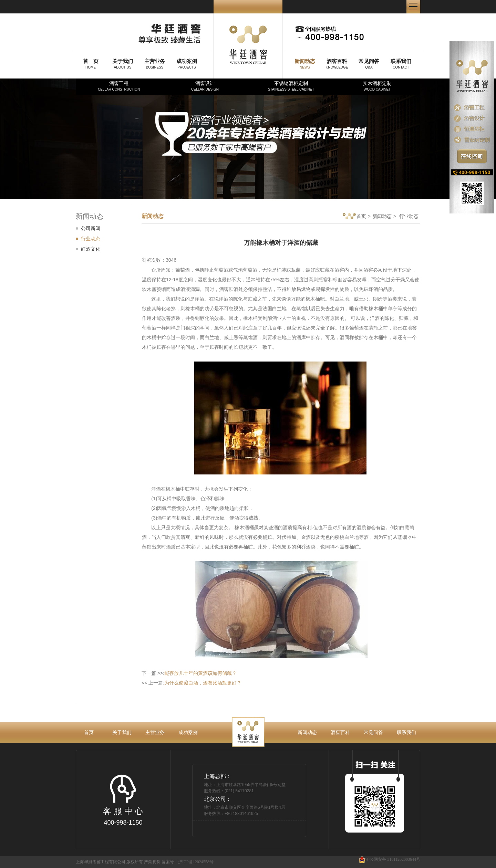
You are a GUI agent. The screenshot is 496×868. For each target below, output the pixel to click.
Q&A (369, 64)
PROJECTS (187, 64)
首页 (354, 217)
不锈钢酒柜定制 (291, 86)
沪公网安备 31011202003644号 (389, 860)
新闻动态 (382, 216)
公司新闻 (91, 228)
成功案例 (188, 732)
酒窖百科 (340, 732)
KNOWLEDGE (337, 64)
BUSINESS (155, 64)
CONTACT (401, 64)
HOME (91, 64)
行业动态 (91, 239)
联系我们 (406, 732)
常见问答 (373, 732)
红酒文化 (91, 249)
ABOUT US (123, 64)
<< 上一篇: (192, 683)
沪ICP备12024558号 (196, 862)
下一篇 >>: (189, 673)
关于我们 (122, 732)
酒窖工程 (119, 86)
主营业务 (155, 732)
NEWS (305, 64)
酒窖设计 (205, 86)
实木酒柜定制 (377, 86)
